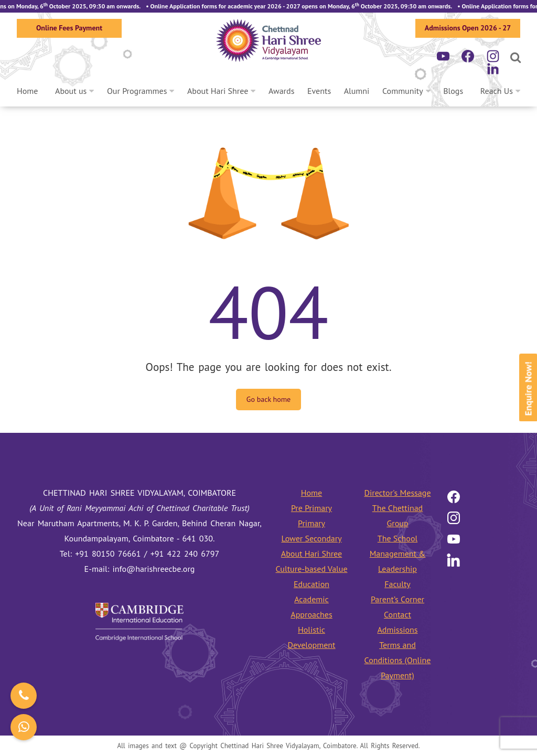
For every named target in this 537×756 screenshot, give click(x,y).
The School (398, 538)
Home (27, 91)
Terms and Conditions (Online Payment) (398, 660)
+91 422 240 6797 (185, 553)
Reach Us (497, 91)
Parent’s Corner (398, 599)
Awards (282, 91)
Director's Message (397, 493)
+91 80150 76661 (108, 553)
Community (403, 91)
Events (319, 91)
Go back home (268, 399)
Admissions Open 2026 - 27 (468, 28)
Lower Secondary (311, 538)
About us (71, 91)
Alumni (357, 91)
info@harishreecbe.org (154, 569)
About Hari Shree (218, 91)
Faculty (398, 584)
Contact (398, 614)
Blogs (453, 91)
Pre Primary (312, 508)
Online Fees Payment (69, 28)
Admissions (397, 630)
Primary (312, 523)
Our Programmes (137, 91)
